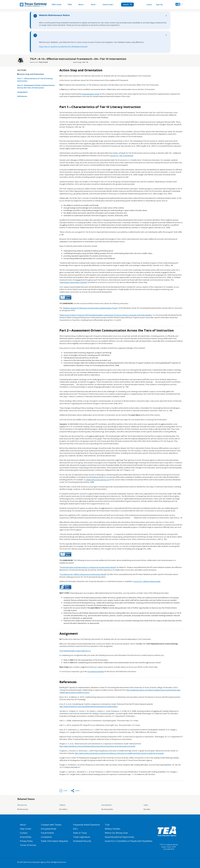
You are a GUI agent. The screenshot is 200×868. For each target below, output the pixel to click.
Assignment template (96, 671)
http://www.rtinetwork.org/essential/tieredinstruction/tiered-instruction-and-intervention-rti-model (97, 746)
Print (65, 791)
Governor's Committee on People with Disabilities (129, 841)
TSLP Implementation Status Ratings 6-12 (75, 651)
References (22, 96)
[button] (179, 5)
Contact (24, 833)
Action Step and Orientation (32, 74)
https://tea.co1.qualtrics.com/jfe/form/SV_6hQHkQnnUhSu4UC (63, 47)
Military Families (113, 829)
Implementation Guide (91, 94)
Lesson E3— (122, 156)
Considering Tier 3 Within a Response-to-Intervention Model (83, 574)
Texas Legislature (82, 837)
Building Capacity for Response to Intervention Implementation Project (90, 308)
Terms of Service (28, 845)
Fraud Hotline (47, 833)
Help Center (26, 829)
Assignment (23, 92)
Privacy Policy (26, 841)
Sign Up (160, 5)
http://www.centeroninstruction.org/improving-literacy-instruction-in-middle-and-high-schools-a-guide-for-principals (119, 753)
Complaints (46, 837)
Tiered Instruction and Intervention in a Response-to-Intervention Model (88, 567)
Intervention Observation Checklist (73, 282)
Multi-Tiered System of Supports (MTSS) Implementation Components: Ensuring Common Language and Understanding (106, 315)
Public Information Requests (55, 841)
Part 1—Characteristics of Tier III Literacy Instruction (35, 80)
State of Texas (80, 833)
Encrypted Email (49, 829)
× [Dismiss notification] (166, 16)
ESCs (75, 829)
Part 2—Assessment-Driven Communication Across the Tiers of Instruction (36, 87)
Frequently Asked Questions (86, 825)
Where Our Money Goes (116, 833)
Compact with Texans (51, 825)
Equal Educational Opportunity (119, 837)
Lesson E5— (147, 581)
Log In (150, 5)
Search (130, 5)
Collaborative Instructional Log (97, 480)
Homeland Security (82, 841)
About (23, 825)
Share (77, 791)
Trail (107, 825)
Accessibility (26, 837)
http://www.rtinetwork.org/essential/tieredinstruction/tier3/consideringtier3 (89, 706)
